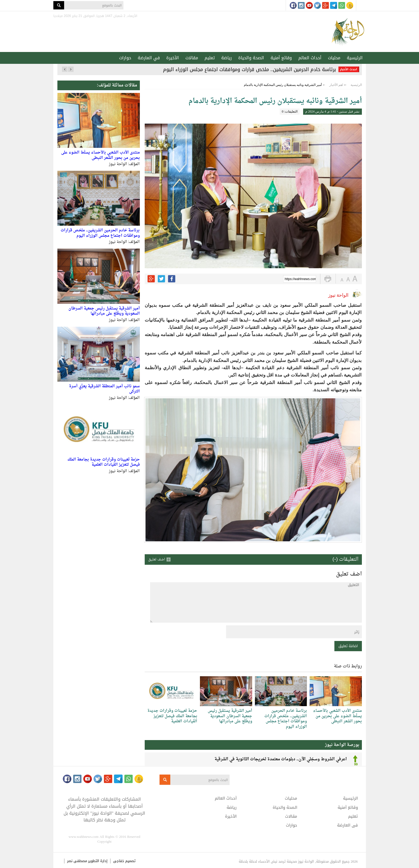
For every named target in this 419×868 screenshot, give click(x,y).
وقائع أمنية (281, 58)
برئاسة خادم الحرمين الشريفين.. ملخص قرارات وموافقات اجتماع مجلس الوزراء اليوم (249, 69)
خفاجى (119, 861)
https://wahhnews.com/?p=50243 (300, 279)
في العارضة (149, 58)
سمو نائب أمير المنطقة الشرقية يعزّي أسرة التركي (104, 389)
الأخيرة (173, 58)
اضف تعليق (157, 560)
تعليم (210, 58)
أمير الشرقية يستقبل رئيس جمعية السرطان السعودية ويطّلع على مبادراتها (104, 311)
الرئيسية (355, 58)
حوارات (125, 58)
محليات (334, 58)
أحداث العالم (310, 58)
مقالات (192, 58)
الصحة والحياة (251, 58)
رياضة (226, 58)
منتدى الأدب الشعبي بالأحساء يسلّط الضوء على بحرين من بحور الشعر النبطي (101, 155)
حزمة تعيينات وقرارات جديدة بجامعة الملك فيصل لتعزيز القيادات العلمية (104, 462)
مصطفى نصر (78, 861)
